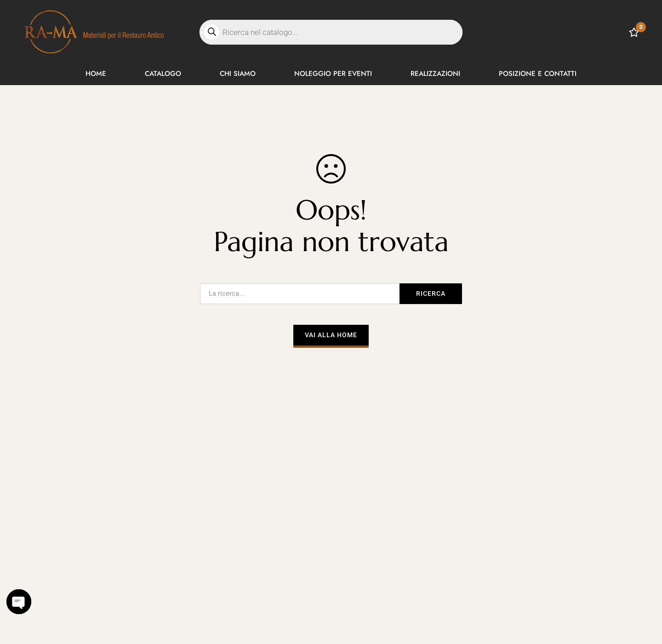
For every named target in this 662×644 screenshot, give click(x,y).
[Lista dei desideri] (634, 32)
